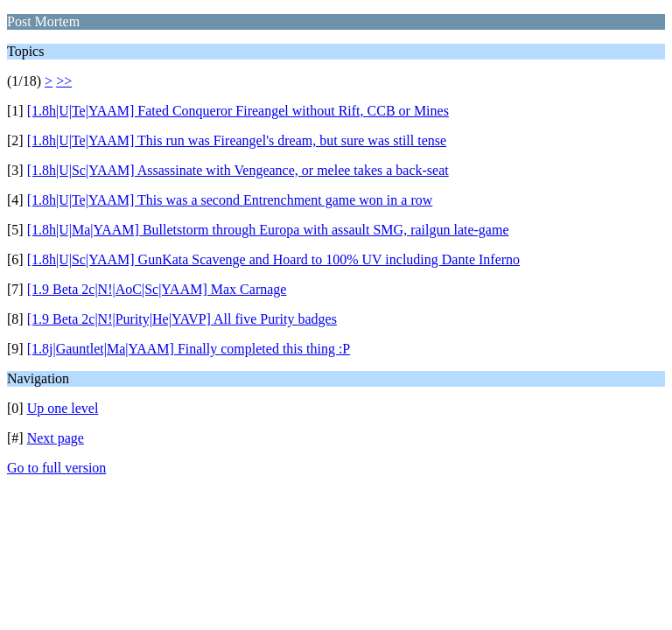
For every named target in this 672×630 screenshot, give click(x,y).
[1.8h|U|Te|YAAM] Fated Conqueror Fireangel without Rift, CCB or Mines (238, 111)
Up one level (63, 408)
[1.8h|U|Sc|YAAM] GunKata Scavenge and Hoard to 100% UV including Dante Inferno (273, 259)
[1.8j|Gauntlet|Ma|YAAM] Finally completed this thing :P (189, 349)
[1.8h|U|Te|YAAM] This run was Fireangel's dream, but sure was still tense (237, 140)
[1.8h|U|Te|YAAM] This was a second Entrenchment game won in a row (230, 200)
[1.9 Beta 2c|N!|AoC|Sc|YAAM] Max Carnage (157, 289)
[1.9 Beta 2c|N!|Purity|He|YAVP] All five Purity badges (182, 319)
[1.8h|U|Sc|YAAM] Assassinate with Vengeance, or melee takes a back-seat (238, 170)
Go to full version (56, 468)
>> (64, 81)
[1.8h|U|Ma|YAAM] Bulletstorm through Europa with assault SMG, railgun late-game (268, 230)
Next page (56, 438)
